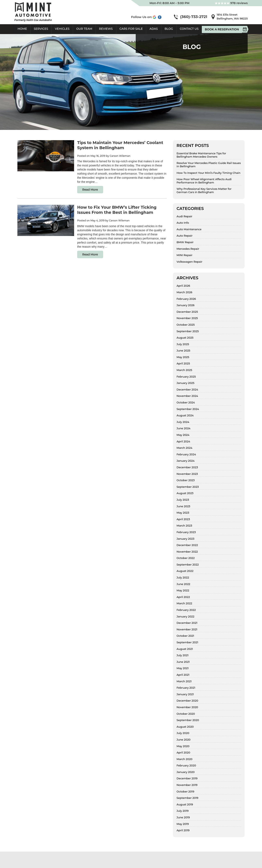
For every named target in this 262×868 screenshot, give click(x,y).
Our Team (84, 29)
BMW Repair (185, 242)
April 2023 (183, 519)
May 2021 (183, 668)
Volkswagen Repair (190, 262)
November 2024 (187, 396)
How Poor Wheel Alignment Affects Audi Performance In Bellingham (204, 181)
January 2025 (186, 383)
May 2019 (183, 824)
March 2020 (185, 759)
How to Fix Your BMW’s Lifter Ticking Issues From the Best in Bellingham (117, 210)
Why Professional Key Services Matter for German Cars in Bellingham (204, 191)
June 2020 (184, 740)
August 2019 (185, 804)
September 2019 (187, 798)
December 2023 (187, 467)
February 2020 (186, 766)
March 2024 (185, 448)
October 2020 (186, 714)
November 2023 (187, 474)
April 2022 (183, 597)
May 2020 (183, 746)
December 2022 (187, 545)
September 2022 (188, 565)
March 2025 (184, 370)
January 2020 (186, 772)
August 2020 (185, 727)
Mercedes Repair (188, 249)
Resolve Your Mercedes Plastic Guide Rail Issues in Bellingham (209, 165)
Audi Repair (185, 216)
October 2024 (186, 403)
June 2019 (183, 817)
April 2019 (183, 830)
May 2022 (183, 590)
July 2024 (183, 422)
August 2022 (185, 571)
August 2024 (185, 415)
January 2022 (186, 617)
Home (22, 29)
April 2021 (183, 675)
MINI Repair (185, 255)
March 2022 (184, 603)
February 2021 (186, 688)
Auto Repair (185, 236)
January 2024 (186, 461)
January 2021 (185, 694)
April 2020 (184, 753)
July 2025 (183, 344)
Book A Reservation (223, 29)
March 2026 (185, 292)
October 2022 (186, 558)
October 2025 (186, 325)
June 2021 (183, 662)
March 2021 (184, 681)
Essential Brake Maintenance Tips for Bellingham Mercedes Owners (201, 155)
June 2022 (184, 584)
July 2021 (183, 655)
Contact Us (189, 29)
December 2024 (187, 390)
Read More (90, 190)
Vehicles (62, 29)
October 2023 (186, 480)
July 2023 (183, 500)
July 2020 (183, 733)
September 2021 (187, 642)
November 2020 (187, 707)
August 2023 (185, 493)
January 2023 (186, 539)
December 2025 (187, 312)
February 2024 (186, 454)
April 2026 (183, 286)
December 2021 (187, 623)
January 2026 (186, 305)
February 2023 (186, 532)
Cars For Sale (131, 29)
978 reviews (231, 3)
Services (41, 29)
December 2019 (187, 778)
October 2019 (185, 792)
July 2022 (183, 578)
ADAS (154, 29)
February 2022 (186, 610)
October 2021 (185, 636)
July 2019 (183, 811)
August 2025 (185, 338)
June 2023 (184, 506)
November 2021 (187, 629)
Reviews (106, 29)
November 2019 (187, 785)
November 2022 (187, 552)
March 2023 (184, 526)
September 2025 (188, 331)
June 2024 (184, 428)
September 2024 (188, 409)
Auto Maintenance (189, 229)
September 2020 (188, 720)
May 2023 (183, 513)
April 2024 (183, 441)
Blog (169, 29)
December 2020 (187, 701)
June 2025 (184, 351)
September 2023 (188, 487)
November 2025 (187, 318)
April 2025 (183, 364)
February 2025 (186, 377)
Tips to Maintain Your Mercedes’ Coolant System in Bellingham (120, 145)
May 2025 (183, 357)
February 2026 (186, 299)
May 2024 (183, 435)
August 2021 (185, 649)
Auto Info (183, 223)
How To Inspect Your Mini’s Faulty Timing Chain (209, 173)
